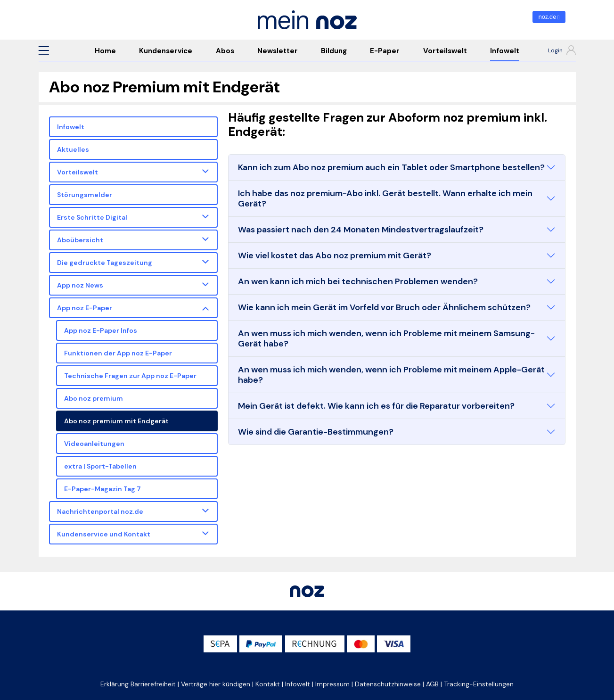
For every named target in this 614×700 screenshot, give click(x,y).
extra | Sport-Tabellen (100, 466)
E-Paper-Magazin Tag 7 (102, 489)
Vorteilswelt (445, 51)
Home (105, 51)
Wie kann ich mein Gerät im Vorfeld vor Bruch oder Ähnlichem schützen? (384, 307)
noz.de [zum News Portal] (549, 17)
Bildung (334, 51)
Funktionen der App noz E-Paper (118, 353)
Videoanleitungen (94, 444)
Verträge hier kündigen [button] (216, 684)
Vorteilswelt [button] (78, 172)
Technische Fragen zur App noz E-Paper (130, 376)
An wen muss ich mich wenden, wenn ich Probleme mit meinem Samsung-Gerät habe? (386, 338)
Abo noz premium (94, 398)
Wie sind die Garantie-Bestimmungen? (316, 432)
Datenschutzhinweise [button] (388, 684)
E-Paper (385, 51)
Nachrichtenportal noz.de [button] (100, 511)
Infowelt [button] (298, 684)
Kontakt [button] (268, 684)
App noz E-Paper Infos (101, 330)
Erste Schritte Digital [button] (92, 217)
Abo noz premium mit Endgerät (116, 421)
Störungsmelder (85, 195)
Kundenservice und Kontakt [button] (104, 534)
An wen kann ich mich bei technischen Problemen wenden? (358, 281)
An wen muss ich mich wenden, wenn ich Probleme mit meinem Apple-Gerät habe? (391, 375)
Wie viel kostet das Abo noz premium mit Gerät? (335, 255)
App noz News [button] (80, 285)
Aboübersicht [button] (80, 240)
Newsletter (278, 51)
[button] (44, 50)
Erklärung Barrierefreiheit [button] (138, 684)
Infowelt (505, 51)
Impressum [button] (332, 684)
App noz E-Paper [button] (85, 308)
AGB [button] (432, 684)
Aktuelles (73, 149)
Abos (225, 51)
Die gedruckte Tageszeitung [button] (105, 263)
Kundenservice (166, 51)
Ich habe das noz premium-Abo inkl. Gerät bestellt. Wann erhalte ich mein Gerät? (385, 198)
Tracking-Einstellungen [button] (479, 684)
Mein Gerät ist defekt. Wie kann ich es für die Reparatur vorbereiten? (376, 406)
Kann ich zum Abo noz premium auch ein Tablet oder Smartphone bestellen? (391, 167)
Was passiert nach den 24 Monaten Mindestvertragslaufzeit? (361, 230)
